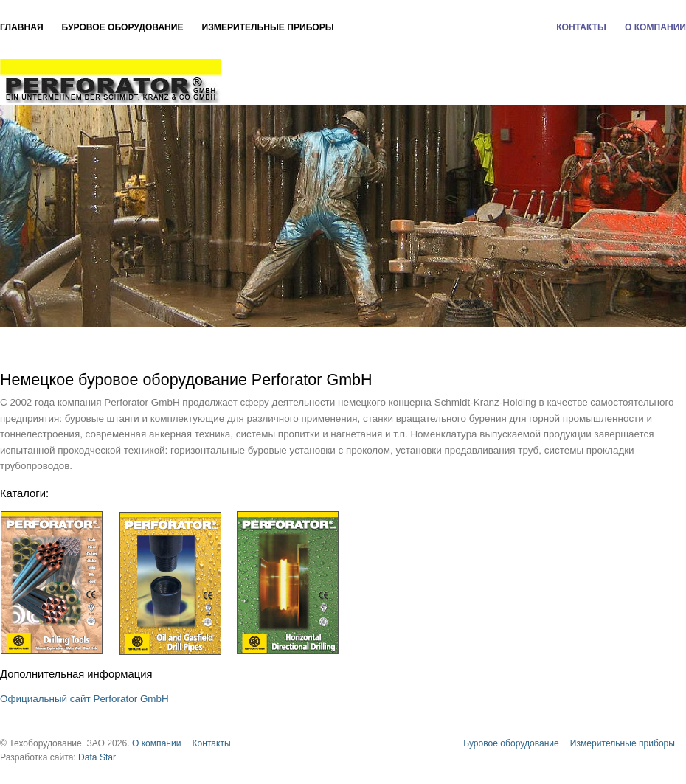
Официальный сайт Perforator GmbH (84, 699)
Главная (22, 27)
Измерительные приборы (268, 27)
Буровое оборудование (123, 27)
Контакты (581, 27)
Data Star (97, 757)
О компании (655, 27)
